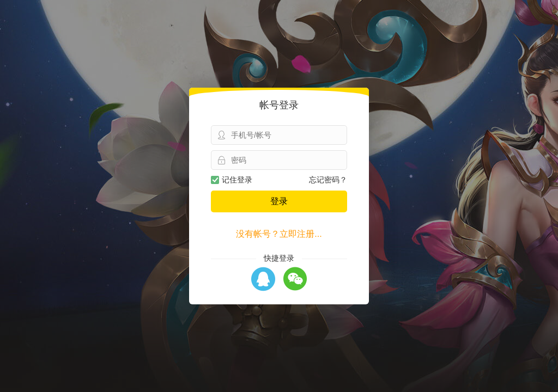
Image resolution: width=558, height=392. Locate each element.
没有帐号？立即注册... (279, 234)
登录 (279, 201)
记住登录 (232, 180)
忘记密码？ (328, 180)
